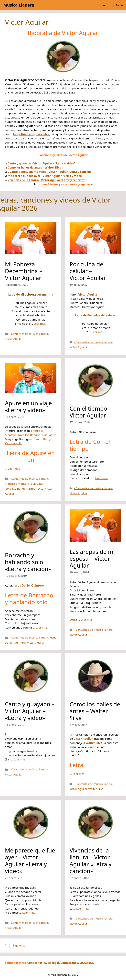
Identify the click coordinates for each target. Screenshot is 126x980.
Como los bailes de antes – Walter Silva (34, 167)
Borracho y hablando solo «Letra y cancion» (28, 562)
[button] (104, 5)
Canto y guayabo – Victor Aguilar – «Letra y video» (30, 711)
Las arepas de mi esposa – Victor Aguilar (92, 558)
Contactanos (69, 963)
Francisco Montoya (17, 484)
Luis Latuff (49, 435)
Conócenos (35, 963)
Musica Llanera (19, 5)
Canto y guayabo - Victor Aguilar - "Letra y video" (42, 163)
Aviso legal (51, 963)
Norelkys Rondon (16, 489)
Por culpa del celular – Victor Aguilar (88, 271)
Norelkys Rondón (29, 435)
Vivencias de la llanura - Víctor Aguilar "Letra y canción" (46, 180)
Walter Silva (96, 789)
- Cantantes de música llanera (29, 334)
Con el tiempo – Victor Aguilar (90, 412)
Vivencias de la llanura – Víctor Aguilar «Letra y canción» (91, 861)
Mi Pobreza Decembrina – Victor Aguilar (24, 271)
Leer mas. (40, 324)
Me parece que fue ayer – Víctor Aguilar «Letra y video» (30, 861)
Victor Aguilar (14, 339)
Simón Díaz (41, 439)
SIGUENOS (87, 963)
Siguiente (21, 945)
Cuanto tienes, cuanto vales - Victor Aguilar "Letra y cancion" (50, 172)
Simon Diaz (36, 489)
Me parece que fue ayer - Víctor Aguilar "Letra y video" (45, 176)
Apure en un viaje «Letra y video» (28, 406)
